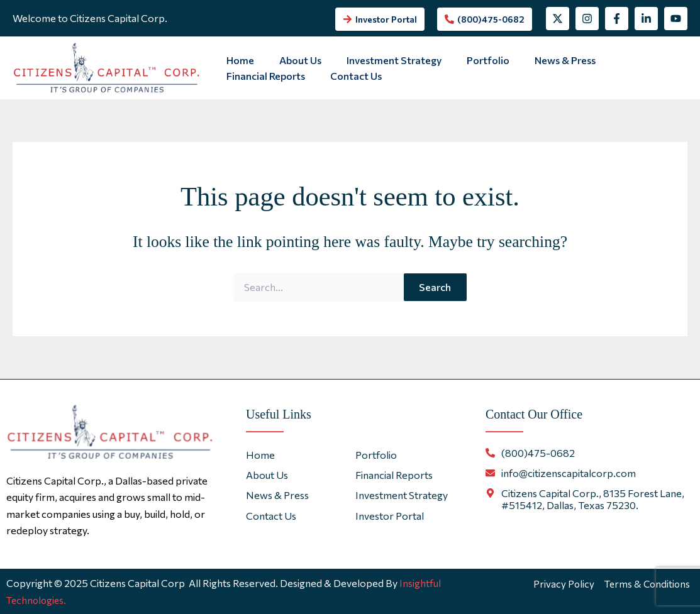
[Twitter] (558, 19)
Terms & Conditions (649, 583)
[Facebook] (617, 19)
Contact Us (250, 76)
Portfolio (470, 60)
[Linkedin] (646, 19)
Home (238, 60)
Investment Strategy (381, 60)
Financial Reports (632, 60)
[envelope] (561, 473)
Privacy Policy (564, 583)
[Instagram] (587, 19)
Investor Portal (390, 516)
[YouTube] (676, 19)
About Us (293, 60)
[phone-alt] (485, 19)
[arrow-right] (380, 19)
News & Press (542, 60)
